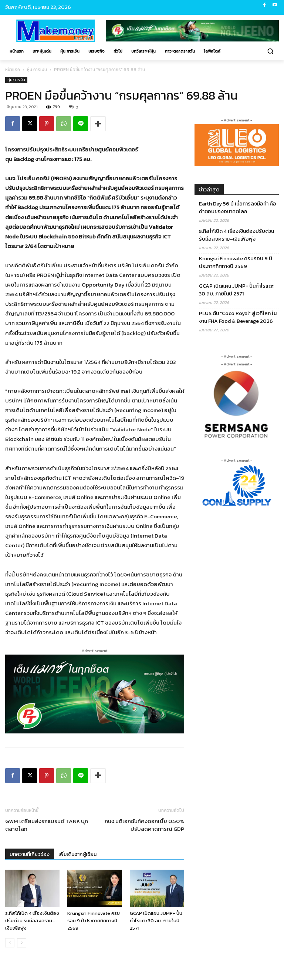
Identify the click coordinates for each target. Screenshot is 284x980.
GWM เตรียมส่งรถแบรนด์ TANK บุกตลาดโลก (47, 825)
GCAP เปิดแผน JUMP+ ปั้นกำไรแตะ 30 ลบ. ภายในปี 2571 (156, 921)
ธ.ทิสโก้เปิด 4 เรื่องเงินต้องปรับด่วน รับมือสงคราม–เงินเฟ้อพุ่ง (32, 921)
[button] (270, 51)
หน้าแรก (13, 70)
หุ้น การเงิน (37, 70)
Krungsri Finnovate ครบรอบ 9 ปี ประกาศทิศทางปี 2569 (94, 921)
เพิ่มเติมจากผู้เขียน (77, 854)
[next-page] (22, 943)
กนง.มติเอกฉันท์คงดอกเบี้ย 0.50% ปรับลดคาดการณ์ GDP (144, 825)
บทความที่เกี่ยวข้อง (30, 854)
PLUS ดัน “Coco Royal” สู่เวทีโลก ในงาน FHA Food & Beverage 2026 (238, 317)
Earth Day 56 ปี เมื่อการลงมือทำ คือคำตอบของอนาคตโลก (238, 208)
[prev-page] (10, 943)
